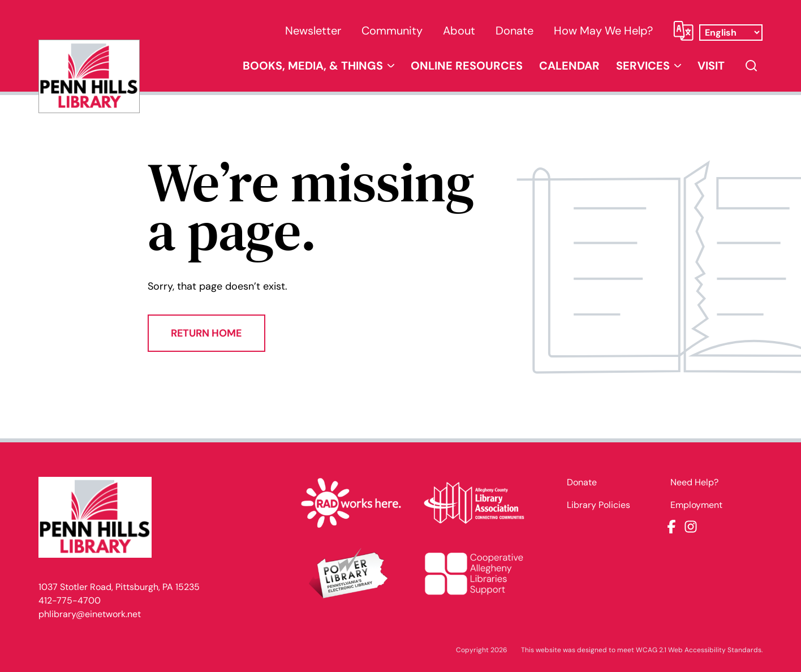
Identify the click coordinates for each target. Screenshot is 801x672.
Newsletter (313, 31)
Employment (696, 505)
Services (643, 66)
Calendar (569, 66)
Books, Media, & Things (313, 66)
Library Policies (598, 505)
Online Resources (467, 66)
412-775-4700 (70, 600)
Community (392, 31)
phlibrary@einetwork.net (90, 614)
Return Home (206, 333)
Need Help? (694, 483)
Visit (711, 66)
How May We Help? (603, 31)
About (459, 31)
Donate (514, 31)
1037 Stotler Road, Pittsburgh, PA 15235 (119, 587)
